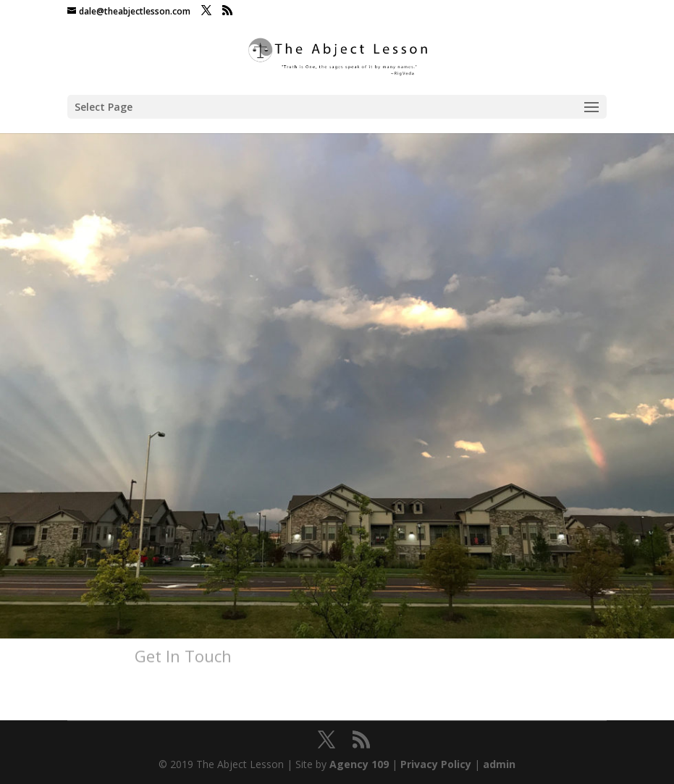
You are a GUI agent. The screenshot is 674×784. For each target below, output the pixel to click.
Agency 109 (359, 764)
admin (499, 764)
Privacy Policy (436, 764)
